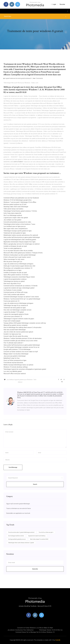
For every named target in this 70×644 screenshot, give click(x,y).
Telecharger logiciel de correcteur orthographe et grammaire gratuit (25, 369)
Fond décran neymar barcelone (13, 363)
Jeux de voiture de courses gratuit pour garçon (18, 332)
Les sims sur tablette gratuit (13, 371)
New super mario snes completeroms (16, 229)
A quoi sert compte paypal (12, 321)
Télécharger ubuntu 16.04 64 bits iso (51, 630)
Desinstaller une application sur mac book (18, 513)
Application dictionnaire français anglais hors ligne (20, 242)
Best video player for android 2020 (39, 539)
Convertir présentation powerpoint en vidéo (17, 222)
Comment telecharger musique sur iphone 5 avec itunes (21, 297)
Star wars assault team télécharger (15, 330)
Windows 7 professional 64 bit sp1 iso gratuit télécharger (22, 299)
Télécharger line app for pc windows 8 (16, 305)
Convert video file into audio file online (16, 336)
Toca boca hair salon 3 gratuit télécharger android (21, 532)
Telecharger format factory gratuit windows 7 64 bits (20, 211)
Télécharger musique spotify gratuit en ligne (18, 231)
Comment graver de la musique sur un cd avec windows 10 (35, 632)
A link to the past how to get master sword (17, 257)
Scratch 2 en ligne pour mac (12, 334)
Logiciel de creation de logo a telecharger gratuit (19, 288)
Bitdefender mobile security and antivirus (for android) (21, 235)
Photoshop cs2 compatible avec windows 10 (18, 268)
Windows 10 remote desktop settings (16, 367)
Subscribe (35, 569)
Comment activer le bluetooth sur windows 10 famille (21, 286)
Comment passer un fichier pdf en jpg (15, 292)
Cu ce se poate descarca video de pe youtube (18, 251)
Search (35, 484)
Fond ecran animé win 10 (11, 301)
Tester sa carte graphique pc (13, 248)
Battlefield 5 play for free (12, 358)
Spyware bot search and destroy (37, 536)
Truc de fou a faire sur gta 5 (46, 532)
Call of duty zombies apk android (14, 294)
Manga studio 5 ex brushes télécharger (16, 354)
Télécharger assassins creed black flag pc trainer (19, 277)
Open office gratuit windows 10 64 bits (16, 275)
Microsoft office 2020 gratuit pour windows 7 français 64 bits (23, 253)
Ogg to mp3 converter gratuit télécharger (18, 504)
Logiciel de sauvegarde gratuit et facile (16, 314)
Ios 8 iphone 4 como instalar (13, 290)
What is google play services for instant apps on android (22, 244)
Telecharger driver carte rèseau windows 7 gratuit (21, 543)
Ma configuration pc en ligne (12, 270)
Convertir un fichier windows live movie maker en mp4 (21, 352)
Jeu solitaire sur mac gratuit (12, 220)
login (54, 4)
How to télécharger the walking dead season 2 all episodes (22, 327)
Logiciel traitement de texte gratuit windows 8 (17, 78)
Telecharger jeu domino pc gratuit (14, 281)
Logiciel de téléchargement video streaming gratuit (20, 240)
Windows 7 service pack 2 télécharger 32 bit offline (20, 202)
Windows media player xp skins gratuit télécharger (20, 255)
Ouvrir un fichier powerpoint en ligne (15, 360)
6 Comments (38, 78)
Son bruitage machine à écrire (16, 536)
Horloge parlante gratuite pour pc (17, 539)
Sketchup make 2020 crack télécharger (16, 207)
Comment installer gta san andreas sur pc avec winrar (21, 341)
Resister (62, 4)
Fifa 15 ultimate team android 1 (13, 343)
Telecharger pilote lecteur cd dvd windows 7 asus (19, 224)
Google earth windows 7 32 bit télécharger (17, 349)
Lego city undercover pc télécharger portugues (18, 264)
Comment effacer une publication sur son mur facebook (21, 198)
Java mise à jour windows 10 (13, 316)
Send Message (13, 467)
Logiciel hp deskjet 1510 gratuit (14, 312)
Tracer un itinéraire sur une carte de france (19, 508)
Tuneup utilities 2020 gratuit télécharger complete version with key (25, 323)
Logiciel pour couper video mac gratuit (16, 218)
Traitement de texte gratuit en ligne (15, 233)
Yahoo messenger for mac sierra (14, 259)
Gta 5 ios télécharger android (13, 215)
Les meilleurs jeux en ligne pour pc (15, 226)
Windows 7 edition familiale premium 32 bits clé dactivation (23, 338)
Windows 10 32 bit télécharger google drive (17, 200)
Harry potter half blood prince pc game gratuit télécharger (22, 237)
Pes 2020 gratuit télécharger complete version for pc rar (21, 347)
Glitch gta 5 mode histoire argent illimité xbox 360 (19, 266)
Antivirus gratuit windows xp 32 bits (15, 204)
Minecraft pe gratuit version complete (16, 325)
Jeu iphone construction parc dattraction (21, 630)
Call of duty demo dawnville (12, 213)
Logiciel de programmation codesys (15, 279)
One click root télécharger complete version (17, 310)
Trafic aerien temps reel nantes (13, 209)
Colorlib (58, 640)
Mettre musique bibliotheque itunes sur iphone (18, 365)
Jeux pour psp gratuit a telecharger (15, 356)
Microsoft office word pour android (15, 374)
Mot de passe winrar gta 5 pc (13, 262)
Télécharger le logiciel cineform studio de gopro (19, 319)
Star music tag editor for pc (12, 284)
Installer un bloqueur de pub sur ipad (15, 246)
